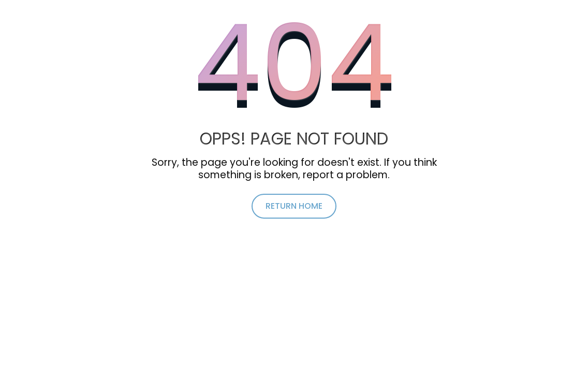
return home (294, 206)
